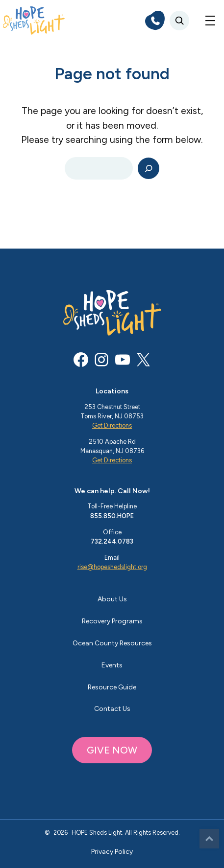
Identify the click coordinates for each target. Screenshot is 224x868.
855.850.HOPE (112, 516)
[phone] (155, 21)
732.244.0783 (112, 541)
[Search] (149, 169)
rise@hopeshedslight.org (112, 567)
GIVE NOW (112, 750)
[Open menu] (210, 21)
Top (209, 839)
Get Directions (112, 425)
